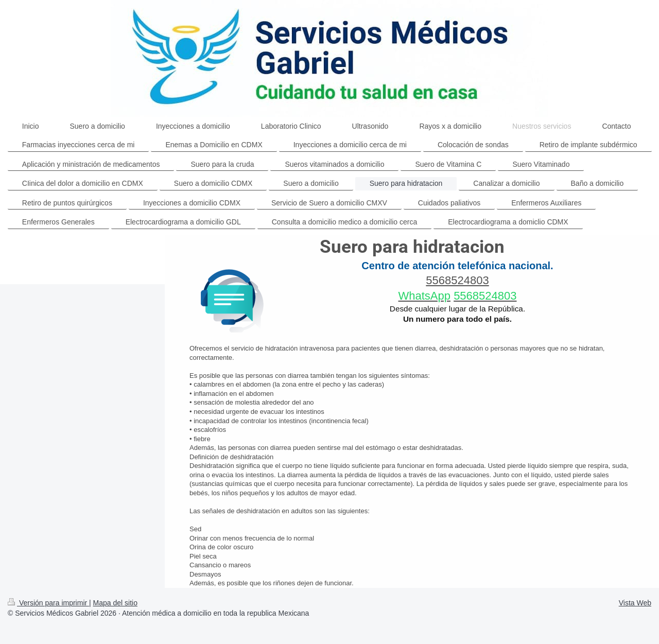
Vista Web (635, 603)
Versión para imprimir (48, 603)
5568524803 (457, 280)
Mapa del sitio (115, 603)
